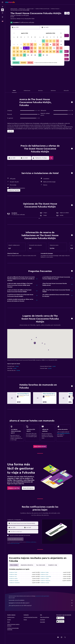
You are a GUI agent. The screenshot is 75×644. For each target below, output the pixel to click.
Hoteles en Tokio (13, 572)
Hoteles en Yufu (13, 577)
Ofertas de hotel (14, 9)
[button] (2, 2)
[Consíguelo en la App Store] (60, 621)
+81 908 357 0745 (15, 20)
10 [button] (14, 48)
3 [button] (14, 45)
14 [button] (28, 48)
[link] (40, 446)
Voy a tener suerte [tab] (41, 565)
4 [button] (18, 45)
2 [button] (35, 41)
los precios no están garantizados (42, 596)
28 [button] (28, 55)
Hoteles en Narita (13, 579)
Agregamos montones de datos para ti (41, 603)
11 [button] (18, 48)
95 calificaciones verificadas (27, 22)
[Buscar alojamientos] (2, 10)
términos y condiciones (31, 542)
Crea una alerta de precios (63, 433)
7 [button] (28, 45)
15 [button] (32, 48)
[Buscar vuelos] (2, 7)
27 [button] (25, 55)
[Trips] (2, 17)
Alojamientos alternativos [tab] (27, 565)
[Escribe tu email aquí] (24, 532)
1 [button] (32, 41)
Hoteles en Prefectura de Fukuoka (42, 9)
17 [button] (14, 52)
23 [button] (35, 52)
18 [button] (18, 52)
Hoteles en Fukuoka (55, 9)
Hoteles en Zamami (14, 581)
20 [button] (25, 52)
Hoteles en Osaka (44, 572)
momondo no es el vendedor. (41, 600)
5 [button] (21, 45)
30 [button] (35, 55)
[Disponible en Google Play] (60, 618)
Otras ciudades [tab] (14, 565)
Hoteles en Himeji (44, 579)
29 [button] (32, 55)
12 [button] (21, 48)
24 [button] (14, 55)
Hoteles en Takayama (45, 581)
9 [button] (35, 45)
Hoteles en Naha (13, 575)
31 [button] (14, 59)
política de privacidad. (15, 543)
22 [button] (32, 52)
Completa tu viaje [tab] (53, 565)
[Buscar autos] (2, 13)
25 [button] (18, 55)
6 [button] (25, 45)
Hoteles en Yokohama (14, 583)
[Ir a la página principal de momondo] (10, 2)
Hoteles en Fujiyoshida (46, 577)
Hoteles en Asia (22, 9)
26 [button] (21, 55)
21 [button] (28, 52)
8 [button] (32, 45)
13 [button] (25, 48)
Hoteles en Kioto (44, 575)
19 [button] (21, 52)
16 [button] (35, 48)
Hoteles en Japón (30, 9)
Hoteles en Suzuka (45, 583)
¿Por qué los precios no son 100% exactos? (41, 606)
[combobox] (24, 523)
